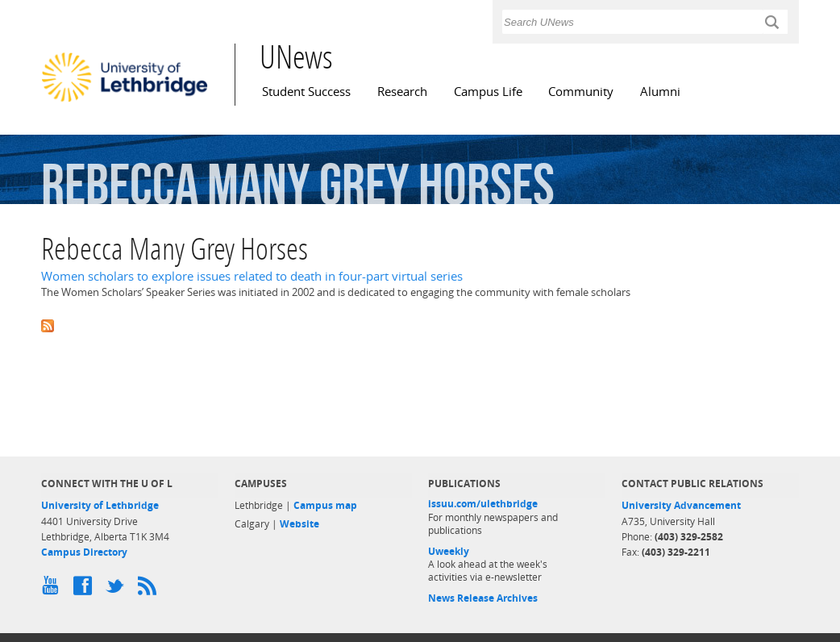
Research (402, 92)
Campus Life (488, 92)
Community (581, 92)
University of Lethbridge (100, 505)
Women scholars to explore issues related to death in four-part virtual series (252, 276)
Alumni (660, 92)
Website (299, 524)
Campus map (325, 505)
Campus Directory (84, 552)
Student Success (306, 92)
